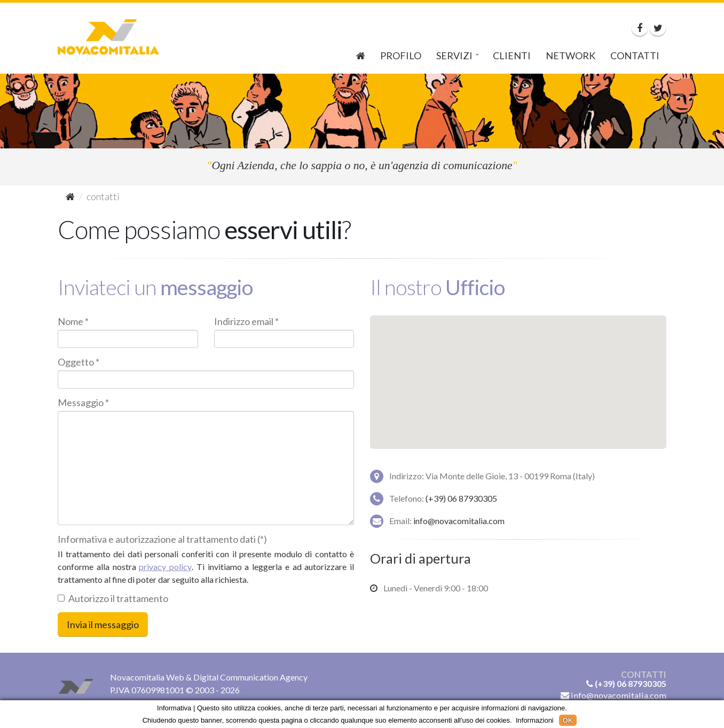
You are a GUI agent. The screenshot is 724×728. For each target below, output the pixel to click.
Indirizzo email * (246, 321)
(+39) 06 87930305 (461, 498)
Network (570, 56)
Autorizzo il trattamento (113, 598)
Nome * (73, 321)
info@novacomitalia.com (459, 521)
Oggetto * (78, 362)
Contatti (635, 56)
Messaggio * (83, 402)
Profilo (401, 56)
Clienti (512, 56)
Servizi (454, 56)
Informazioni (535, 720)
